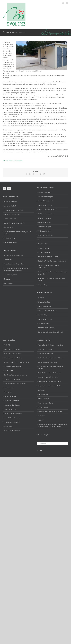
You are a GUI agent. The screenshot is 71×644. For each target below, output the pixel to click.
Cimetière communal (45, 218)
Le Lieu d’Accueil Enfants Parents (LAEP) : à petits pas (18, 233)
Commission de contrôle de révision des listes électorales (53, 273)
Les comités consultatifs (46, 201)
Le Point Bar (8, 392)
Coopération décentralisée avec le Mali (50, 332)
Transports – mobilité (45, 222)
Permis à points (43, 407)
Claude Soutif (8, 371)
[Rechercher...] (53, 443)
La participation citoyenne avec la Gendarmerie (49, 266)
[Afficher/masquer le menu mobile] (67, 3)
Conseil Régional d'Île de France (48, 377)
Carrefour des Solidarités (46, 354)
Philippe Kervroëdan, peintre (13, 414)
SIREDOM (41, 420)
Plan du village (9, 283)
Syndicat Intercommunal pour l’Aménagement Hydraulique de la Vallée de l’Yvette (52, 425)
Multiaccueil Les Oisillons (12, 405)
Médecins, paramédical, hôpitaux (14, 264)
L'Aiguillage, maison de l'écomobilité (49, 386)
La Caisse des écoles (11, 242)
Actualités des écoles (11, 202)
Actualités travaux (44, 248)
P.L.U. (40, 240)
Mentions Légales (44, 435)
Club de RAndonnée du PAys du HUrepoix (51, 358)
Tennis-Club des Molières (12, 431)
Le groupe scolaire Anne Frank (14, 210)
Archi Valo (7, 345)
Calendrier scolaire (10, 219)
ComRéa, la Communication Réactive (15, 375)
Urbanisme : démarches (45, 235)
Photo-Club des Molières (12, 418)
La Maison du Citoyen (45, 205)
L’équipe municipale (44, 192)
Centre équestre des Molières (13, 358)
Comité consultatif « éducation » (14, 223)
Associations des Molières (46, 328)
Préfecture (41, 416)
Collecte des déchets (45, 252)
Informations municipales (16, 161)
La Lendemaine (9, 388)
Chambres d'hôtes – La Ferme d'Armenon (17, 362)
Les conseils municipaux (46, 197)
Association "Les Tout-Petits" (13, 349)
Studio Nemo (8, 426)
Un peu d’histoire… (44, 302)
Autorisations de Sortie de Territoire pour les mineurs (52, 279)
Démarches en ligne (44, 227)
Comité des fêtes (43, 323)
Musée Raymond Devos (45, 403)
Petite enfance (9, 227)
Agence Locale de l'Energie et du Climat (51, 345)
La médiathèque (43, 315)
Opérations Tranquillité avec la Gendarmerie (52, 261)
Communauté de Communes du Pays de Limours (50, 368)
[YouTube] (9, 188)
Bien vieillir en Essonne (46, 349)
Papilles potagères (10, 409)
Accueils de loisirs (10, 238)
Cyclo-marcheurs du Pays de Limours (50, 381)
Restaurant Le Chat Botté (12, 422)
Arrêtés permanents (44, 231)
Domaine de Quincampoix (12, 379)
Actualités (6, 161)
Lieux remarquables (10, 275)
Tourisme (7, 279)
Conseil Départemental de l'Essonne (49, 373)
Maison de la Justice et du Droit (48, 257)
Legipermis (42, 390)
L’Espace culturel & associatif (47, 209)
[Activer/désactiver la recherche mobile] (63, 3)
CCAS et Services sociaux (46, 214)
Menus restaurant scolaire (12, 215)
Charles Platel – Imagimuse (13, 366)
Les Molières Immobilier (12, 401)
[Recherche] (38, 443)
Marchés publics (43, 244)
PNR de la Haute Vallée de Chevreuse (50, 412)
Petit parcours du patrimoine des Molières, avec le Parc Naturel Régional (17, 269)
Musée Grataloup (43, 399)
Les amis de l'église (10, 396)
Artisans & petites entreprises (13, 255)
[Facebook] (5, 188)
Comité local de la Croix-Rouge (48, 362)
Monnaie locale (43, 394)
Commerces (8, 260)
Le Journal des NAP (10, 206)
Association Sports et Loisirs (13, 354)
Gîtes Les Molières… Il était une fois (15, 384)
